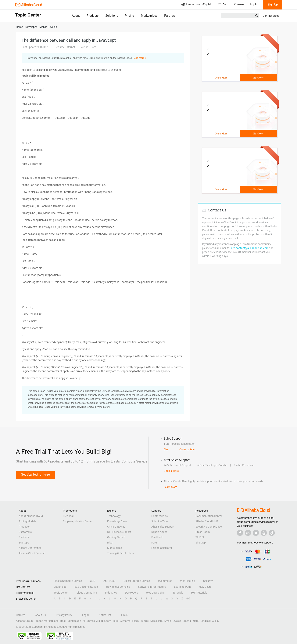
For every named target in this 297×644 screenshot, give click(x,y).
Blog (110, 543)
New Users (205, 587)
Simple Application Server (78, 521)
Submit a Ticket (160, 521)
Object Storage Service (137, 581)
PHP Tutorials (199, 593)
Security (208, 581)
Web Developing (155, 593)
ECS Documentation (86, 587)
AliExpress (89, 621)
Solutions (112, 16)
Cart (223, 4)
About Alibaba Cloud (31, 516)
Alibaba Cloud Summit (32, 553)
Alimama (125, 621)
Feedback (157, 537)
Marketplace (149, 16)
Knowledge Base (117, 521)
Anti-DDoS (109, 581)
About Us (40, 615)
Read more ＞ (140, 58)
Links (124, 615)
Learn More (221, 78)
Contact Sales (271, 16)
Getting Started (116, 537)
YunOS (145, 621)
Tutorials (178, 593)
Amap (168, 621)
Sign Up (273, 4)
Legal (85, 615)
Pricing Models (27, 521)
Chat (166, 449)
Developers (131, 593)
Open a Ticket (172, 471)
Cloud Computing (87, 593)
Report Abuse (159, 532)
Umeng (187, 621)
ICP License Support (119, 532)
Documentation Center (209, 516)
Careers (20, 615)
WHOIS (200, 537)
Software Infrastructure (152, 587)
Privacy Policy (64, 615)
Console (239, 4)
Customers (25, 532)
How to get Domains (118, 587)
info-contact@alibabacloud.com (249, 248)
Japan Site (60, 587)
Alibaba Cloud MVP (207, 521)
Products (93, 16)
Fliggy (136, 621)
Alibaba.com (104, 621)
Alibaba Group (24, 621)
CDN (93, 581)
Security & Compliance (209, 527)
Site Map (201, 543)
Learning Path (182, 587)
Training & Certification (121, 553)
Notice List (105, 615)
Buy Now (258, 78)
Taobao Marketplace (46, 621)
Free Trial (68, 516)
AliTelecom (156, 621)
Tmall (63, 621)
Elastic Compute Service (68, 581)
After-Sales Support (163, 527)
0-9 (188, 598)
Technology (114, 516)
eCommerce (165, 581)
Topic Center (61, 593)
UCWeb (177, 621)
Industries (111, 593)
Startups (24, 543)
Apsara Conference (30, 548)
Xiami (196, 621)
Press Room (203, 532)
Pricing (129, 16)
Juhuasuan (74, 621)
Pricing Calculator (162, 548)
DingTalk (206, 621)
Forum (155, 543)
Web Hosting (188, 581)
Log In (254, 4)
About (76, 16)
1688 (116, 621)
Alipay (216, 621)
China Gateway (116, 527)
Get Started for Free (35, 474)
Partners (170, 16)
